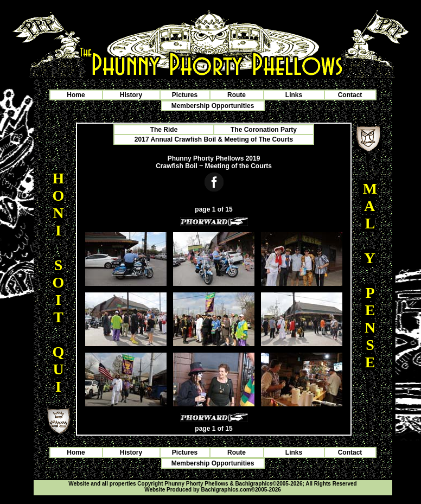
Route (237, 95)
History (131, 95)
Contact (350, 95)
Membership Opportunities (213, 106)
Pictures (185, 95)
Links (294, 95)
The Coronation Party (264, 130)
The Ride (164, 130)
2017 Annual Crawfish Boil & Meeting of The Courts (214, 139)
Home (76, 95)
